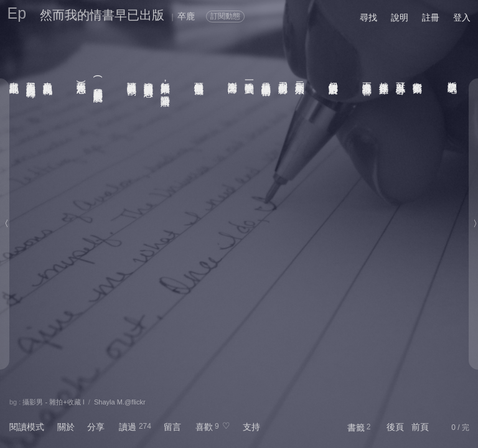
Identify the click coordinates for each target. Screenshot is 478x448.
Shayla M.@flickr (120, 402)
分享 (96, 427)
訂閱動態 (225, 16)
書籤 (356, 427)
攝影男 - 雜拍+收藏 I (53, 402)
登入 (462, 17)
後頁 (395, 427)
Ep (17, 13)
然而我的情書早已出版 (102, 15)
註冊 (431, 17)
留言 (172, 427)
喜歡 (204, 427)
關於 (66, 427)
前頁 (420, 427)
